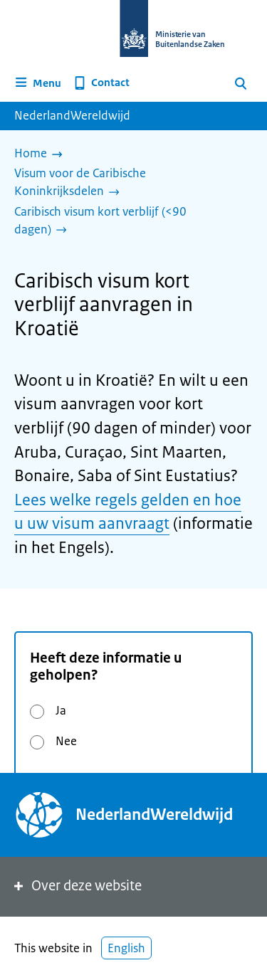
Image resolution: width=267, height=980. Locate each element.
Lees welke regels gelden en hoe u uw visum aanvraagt (128, 512)
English (126, 948)
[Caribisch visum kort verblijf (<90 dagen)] (128, 222)
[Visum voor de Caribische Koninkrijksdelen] (128, 183)
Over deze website (77, 886)
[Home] (42, 154)
